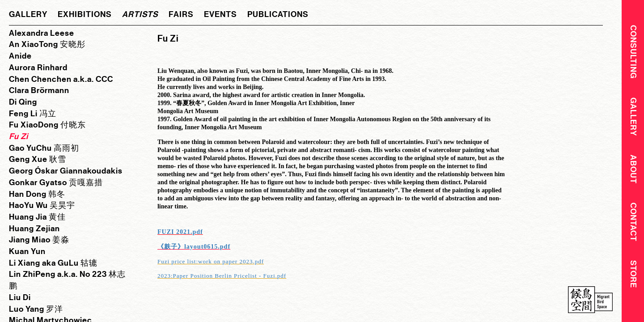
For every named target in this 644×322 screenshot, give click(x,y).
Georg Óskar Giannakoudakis (66, 171)
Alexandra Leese (42, 33)
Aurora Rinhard (38, 68)
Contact (633, 225)
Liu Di (20, 297)
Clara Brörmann (39, 90)
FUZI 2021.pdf (180, 232)
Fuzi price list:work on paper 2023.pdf (211, 261)
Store (633, 277)
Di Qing (23, 102)
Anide (20, 56)
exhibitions (85, 14)
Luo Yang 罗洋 (36, 309)
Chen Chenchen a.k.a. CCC (61, 79)
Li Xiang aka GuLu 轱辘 (53, 263)
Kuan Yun (27, 251)
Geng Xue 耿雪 (38, 159)
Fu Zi (19, 136)
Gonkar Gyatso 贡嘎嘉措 (56, 182)
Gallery (633, 118)
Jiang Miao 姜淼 (39, 240)
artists (140, 14)
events (220, 14)
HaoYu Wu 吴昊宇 (42, 205)
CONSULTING (633, 51)
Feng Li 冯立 (33, 114)
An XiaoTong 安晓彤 (47, 44)
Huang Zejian (34, 229)
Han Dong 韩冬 (37, 194)
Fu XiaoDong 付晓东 (47, 125)
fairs (181, 14)
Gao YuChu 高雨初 (44, 148)
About (633, 171)
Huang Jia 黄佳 (37, 217)
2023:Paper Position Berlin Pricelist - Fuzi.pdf (222, 276)
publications (278, 14)
